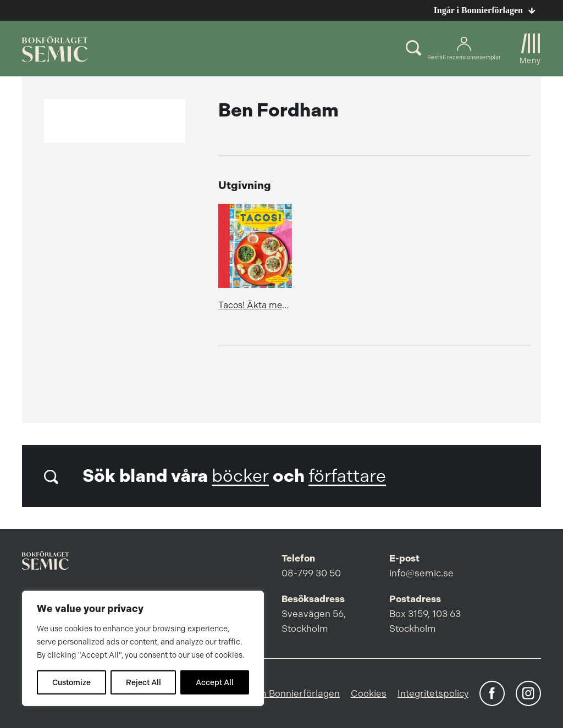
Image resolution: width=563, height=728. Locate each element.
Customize (71, 682)
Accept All (215, 682)
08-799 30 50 (311, 573)
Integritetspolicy (433, 693)
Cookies (369, 693)
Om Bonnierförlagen (295, 693)
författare (347, 476)
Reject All (143, 682)
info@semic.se (421, 573)
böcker (240, 476)
